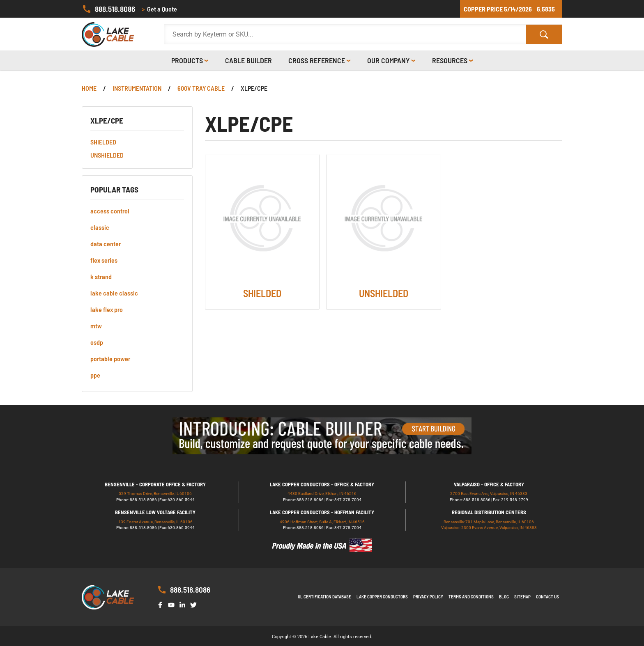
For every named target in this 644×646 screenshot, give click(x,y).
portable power (110, 359)
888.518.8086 (108, 9)
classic (100, 227)
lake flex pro (107, 309)
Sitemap (522, 597)
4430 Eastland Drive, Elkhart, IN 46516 (322, 494)
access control (110, 211)
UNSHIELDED (107, 155)
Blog (504, 597)
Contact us (547, 597)
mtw (96, 326)
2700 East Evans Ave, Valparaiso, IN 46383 (489, 494)
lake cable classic (114, 293)
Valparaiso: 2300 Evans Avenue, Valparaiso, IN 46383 (489, 528)
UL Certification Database (324, 597)
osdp (97, 342)
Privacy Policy (428, 597)
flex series (104, 260)
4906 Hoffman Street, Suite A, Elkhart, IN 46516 (322, 522)
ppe (95, 375)
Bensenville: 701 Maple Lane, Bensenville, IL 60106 (489, 522)
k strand (101, 276)
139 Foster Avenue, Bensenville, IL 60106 (155, 522)
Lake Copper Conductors (382, 597)
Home (89, 88)
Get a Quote (159, 9)
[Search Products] (345, 34)
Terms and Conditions (471, 597)
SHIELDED (103, 142)
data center (106, 244)
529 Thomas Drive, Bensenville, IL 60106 (155, 494)
